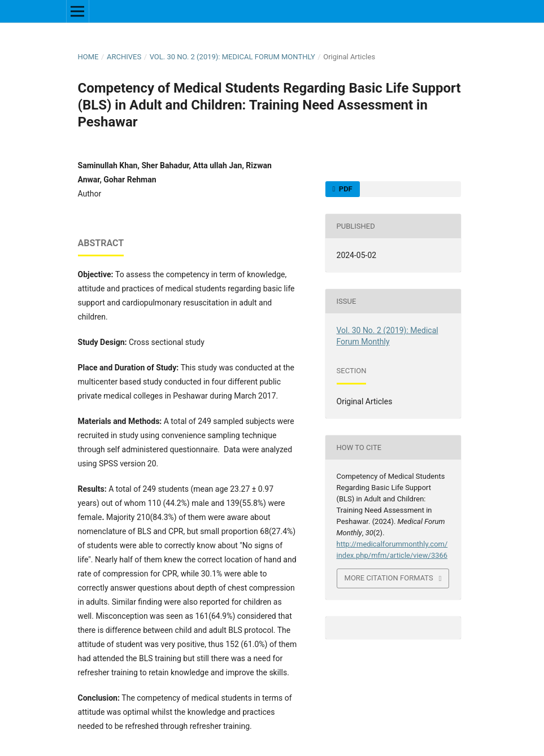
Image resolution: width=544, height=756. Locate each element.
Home (88, 57)
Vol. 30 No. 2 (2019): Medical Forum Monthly (232, 57)
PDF (345, 189)
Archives (124, 57)
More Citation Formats (389, 578)
